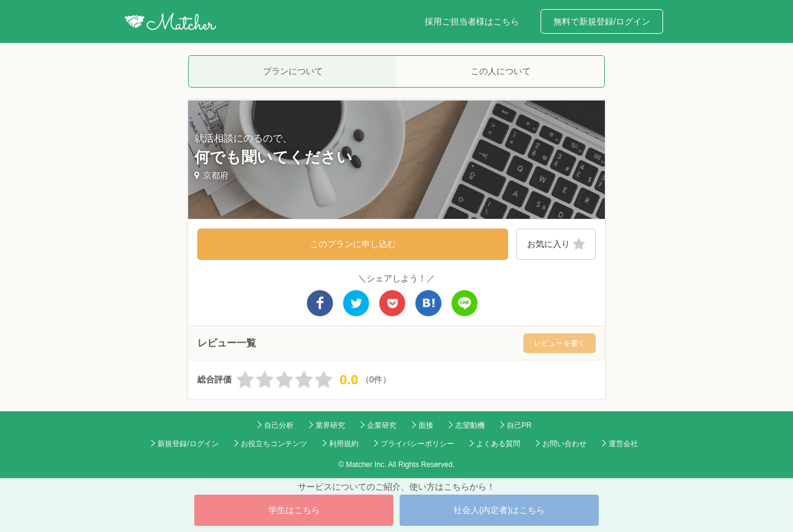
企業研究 (382, 425)
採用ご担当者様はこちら (472, 21)
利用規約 (344, 444)
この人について (501, 71)
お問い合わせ (564, 444)
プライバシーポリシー (417, 444)
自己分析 (279, 425)
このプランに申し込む (353, 244)
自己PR (519, 425)
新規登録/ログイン (188, 444)
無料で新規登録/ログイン (602, 21)
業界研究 (330, 425)
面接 (426, 425)
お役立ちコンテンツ (274, 444)
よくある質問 (498, 444)
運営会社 (623, 444)
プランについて (293, 71)
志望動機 (470, 425)
